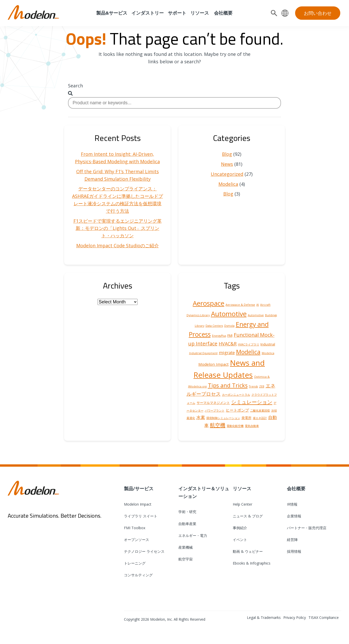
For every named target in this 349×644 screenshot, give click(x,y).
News (227, 164)
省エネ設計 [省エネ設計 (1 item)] (260, 418)
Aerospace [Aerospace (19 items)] (209, 303)
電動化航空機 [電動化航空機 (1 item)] (235, 426)
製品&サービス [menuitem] (111, 13)
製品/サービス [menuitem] (139, 488)
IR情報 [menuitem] (292, 504)
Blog (227, 154)
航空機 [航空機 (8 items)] (218, 425)
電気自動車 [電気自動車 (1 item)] (252, 426)
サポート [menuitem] (177, 13)
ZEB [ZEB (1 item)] (262, 386)
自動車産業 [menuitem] (187, 524)
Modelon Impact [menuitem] (138, 504)
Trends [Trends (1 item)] (253, 386)
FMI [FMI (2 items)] (230, 335)
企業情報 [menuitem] (294, 516)
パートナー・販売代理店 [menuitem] (307, 528)
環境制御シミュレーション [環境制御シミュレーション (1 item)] (223, 418)
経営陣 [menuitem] (292, 540)
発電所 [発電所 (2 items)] (246, 418)
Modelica (228, 184)
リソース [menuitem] (200, 13)
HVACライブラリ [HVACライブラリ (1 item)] (249, 344)
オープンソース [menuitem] (137, 540)
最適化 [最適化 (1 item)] (191, 418)
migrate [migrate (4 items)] (227, 352)
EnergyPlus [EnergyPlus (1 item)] (219, 336)
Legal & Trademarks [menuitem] (264, 617)
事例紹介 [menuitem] (240, 528)
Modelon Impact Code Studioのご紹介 (118, 246)
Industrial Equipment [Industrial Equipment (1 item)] (203, 353)
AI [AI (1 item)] (258, 305)
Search (75, 86)
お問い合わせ (318, 13)
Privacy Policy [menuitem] (295, 617)
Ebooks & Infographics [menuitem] (252, 563)
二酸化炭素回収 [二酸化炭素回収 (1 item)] (260, 411)
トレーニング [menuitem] (135, 563)
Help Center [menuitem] (243, 504)
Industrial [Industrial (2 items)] (268, 344)
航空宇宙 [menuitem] (186, 559)
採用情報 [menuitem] (294, 551)
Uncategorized (227, 174)
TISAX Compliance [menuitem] (324, 617)
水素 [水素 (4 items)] (201, 417)
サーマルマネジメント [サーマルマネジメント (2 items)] (213, 403)
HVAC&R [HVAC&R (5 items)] (228, 344)
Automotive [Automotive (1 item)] (256, 315)
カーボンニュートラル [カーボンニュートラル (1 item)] (236, 395)
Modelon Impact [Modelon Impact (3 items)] (214, 364)
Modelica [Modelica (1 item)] (268, 353)
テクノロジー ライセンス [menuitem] (144, 551)
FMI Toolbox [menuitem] (135, 528)
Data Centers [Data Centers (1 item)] (214, 326)
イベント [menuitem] (240, 540)
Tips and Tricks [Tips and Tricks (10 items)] (228, 385)
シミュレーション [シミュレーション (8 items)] (252, 402)
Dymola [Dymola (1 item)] (229, 326)
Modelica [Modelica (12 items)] (248, 352)
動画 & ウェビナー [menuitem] (248, 551)
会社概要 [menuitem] (223, 13)
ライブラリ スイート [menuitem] (141, 516)
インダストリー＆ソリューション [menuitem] (204, 492)
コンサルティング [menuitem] (138, 575)
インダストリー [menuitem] (148, 13)
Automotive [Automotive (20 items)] (229, 314)
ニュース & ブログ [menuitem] (248, 516)
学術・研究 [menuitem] (187, 512)
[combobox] (174, 103)
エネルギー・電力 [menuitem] (193, 535)
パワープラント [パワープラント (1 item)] (215, 411)
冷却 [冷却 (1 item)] (274, 411)
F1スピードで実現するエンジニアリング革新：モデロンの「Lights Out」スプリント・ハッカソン (118, 228)
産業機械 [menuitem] (186, 547)
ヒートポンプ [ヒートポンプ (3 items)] (237, 410)
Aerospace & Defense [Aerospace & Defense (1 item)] (240, 305)
